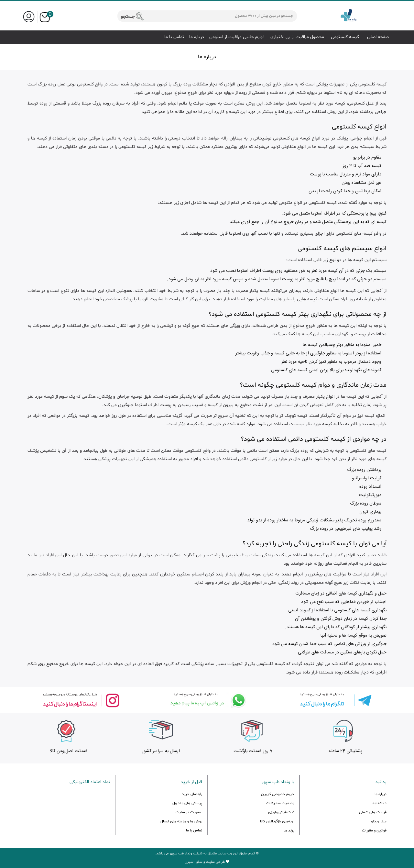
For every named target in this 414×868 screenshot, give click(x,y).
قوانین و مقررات (374, 830)
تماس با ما (174, 37)
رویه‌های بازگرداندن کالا (277, 821)
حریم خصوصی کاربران (278, 794)
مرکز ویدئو (379, 821)
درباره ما (197, 37)
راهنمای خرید (192, 794)
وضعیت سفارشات (280, 803)
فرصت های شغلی (373, 812)
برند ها (289, 830)
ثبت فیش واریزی (281, 812)
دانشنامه (380, 803)
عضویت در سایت (189, 812)
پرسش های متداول (187, 803)
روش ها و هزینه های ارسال (181, 821)
